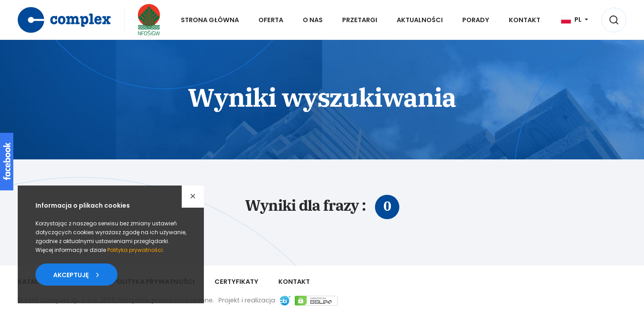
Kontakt (294, 282)
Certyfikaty (236, 282)
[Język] (575, 19)
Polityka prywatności (135, 250)
